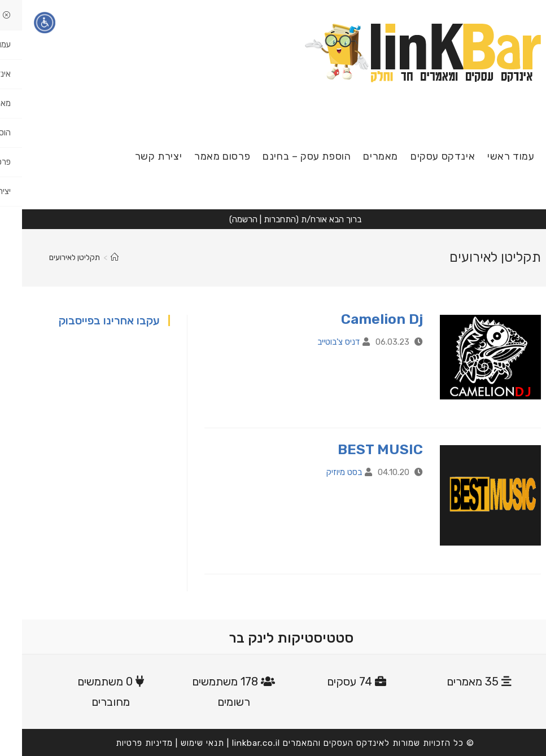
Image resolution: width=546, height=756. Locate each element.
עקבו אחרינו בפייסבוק (87, 320)
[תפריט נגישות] (23, 23)
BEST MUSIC (358, 449)
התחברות (258, 219)
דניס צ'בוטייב (316, 342)
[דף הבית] (93, 258)
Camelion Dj (360, 319)
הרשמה (223, 219)
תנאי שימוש (180, 743)
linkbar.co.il (234, 743)
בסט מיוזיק (322, 472)
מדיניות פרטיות (122, 743)
